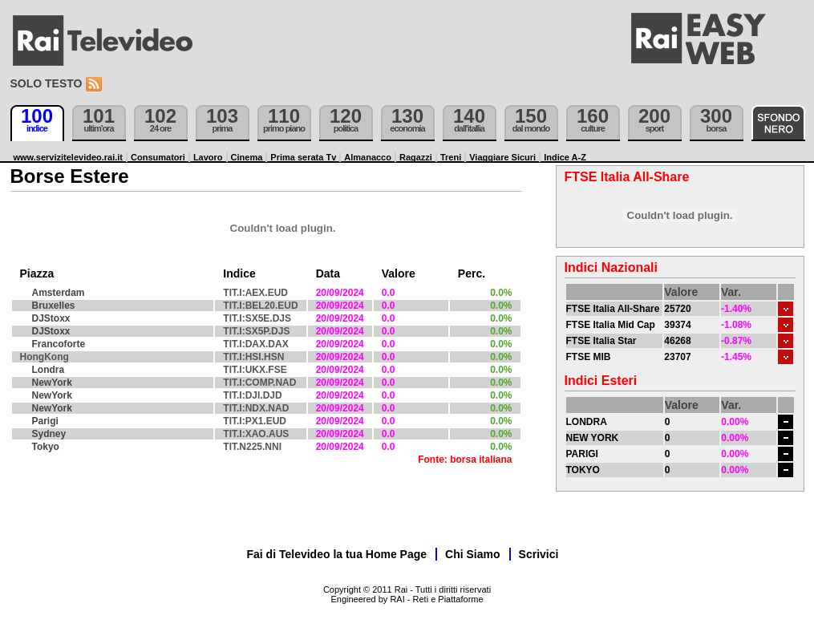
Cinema (247, 157)
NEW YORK (593, 438)
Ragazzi (416, 157)
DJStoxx (51, 318)
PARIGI (582, 454)
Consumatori (158, 157)
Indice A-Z (565, 157)
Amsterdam (59, 293)
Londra (49, 370)
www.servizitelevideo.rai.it (69, 157)
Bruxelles (54, 306)
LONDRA (587, 422)
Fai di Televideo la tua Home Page (337, 554)
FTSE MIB (589, 357)
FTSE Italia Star (601, 341)
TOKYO (583, 470)
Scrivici (539, 554)
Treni (451, 157)
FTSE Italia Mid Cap (611, 325)
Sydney (49, 434)
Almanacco (368, 157)
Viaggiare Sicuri (502, 157)
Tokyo (46, 447)
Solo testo (47, 83)
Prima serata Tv (303, 157)
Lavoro (208, 157)
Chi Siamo (472, 554)
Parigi (45, 421)
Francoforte (59, 344)
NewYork (52, 383)
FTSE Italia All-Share (613, 309)
